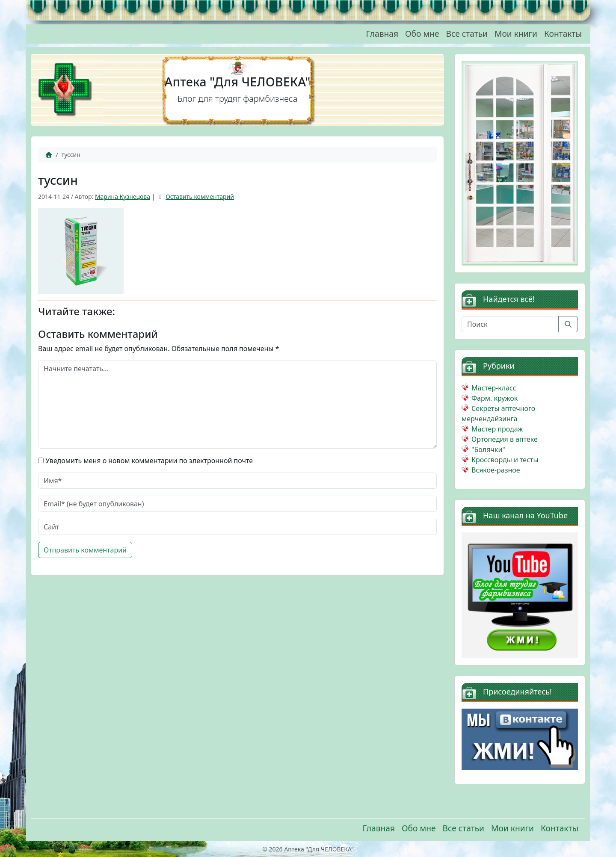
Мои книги (516, 34)
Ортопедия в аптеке (505, 439)
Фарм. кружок (495, 398)
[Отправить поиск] (568, 324)
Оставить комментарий (200, 197)
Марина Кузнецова (123, 197)
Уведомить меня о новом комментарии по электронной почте (149, 461)
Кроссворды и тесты (505, 460)
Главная (382, 34)
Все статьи (467, 34)
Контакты (563, 34)
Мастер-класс (494, 388)
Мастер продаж (497, 429)
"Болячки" (488, 449)
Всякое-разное (496, 470)
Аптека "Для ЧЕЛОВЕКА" (238, 81)
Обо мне (422, 34)
